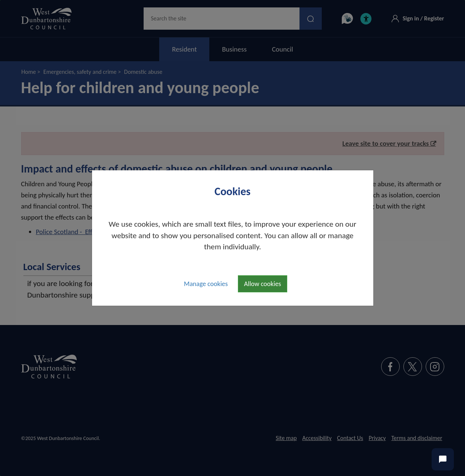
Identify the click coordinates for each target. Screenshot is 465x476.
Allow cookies (263, 284)
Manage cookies (206, 284)
